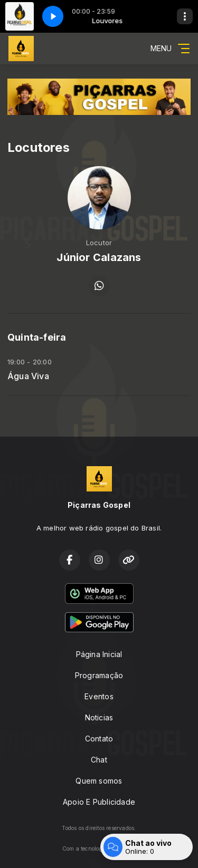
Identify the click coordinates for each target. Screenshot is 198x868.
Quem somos (99, 781)
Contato (99, 739)
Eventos (99, 696)
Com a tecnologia (99, 848)
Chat (99, 760)
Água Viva (28, 376)
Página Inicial (99, 654)
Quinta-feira (37, 337)
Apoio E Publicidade (99, 802)
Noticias (99, 717)
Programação (99, 675)
